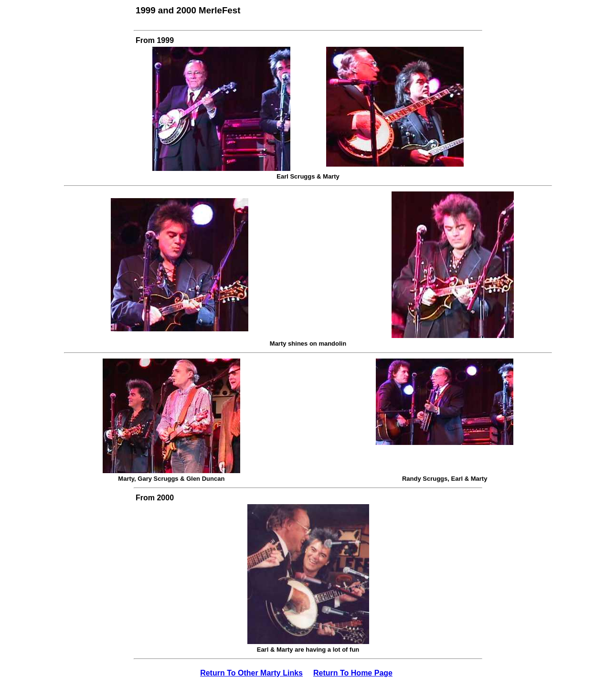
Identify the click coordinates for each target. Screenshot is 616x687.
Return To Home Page (353, 673)
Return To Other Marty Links (251, 673)
